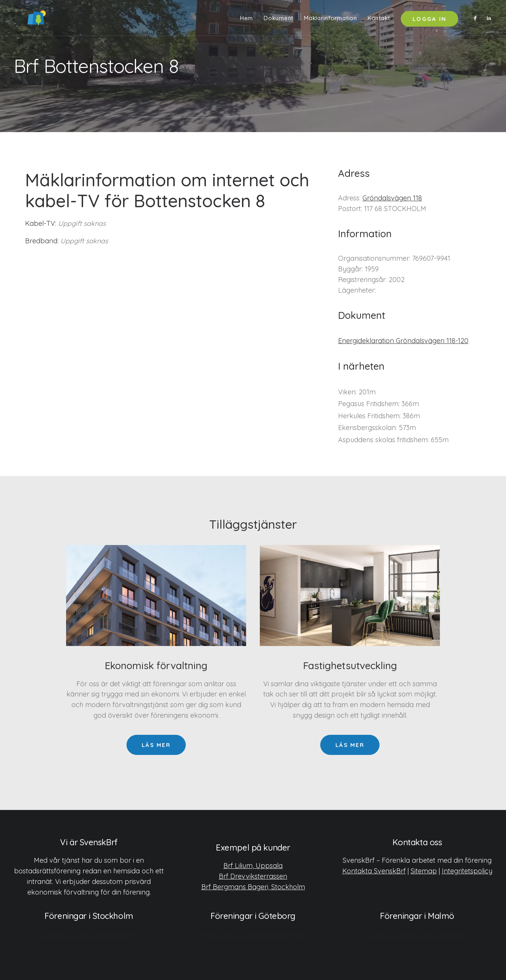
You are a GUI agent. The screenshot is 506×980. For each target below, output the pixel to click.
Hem (247, 20)
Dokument (278, 20)
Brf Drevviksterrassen (253, 876)
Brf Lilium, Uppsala (253, 865)
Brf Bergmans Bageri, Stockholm (253, 886)
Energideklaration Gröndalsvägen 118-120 (403, 341)
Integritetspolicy (467, 870)
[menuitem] (247, 20)
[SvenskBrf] (25, 20)
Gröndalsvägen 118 (392, 198)
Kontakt (379, 20)
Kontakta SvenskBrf (374, 870)
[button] (477, 20)
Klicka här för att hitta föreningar (89, 934)
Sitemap (424, 870)
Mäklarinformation (330, 20)
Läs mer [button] (156, 745)
